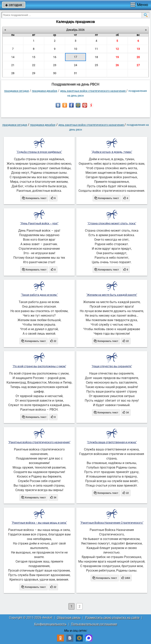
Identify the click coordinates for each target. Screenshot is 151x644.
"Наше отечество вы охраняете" (112, 366)
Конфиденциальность (50, 624)
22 (34, 65)
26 (117, 65)
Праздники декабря (45, 91)
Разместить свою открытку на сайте (112, 618)
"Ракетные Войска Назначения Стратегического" (112, 523)
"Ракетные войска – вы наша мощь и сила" (39, 523)
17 (75, 57)
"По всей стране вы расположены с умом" (39, 366)
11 (96, 49)
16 (55, 57)
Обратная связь (69, 618)
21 (13, 65)
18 (96, 57)
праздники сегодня (17, 91)
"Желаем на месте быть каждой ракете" (112, 295)
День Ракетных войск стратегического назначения (93, 91)
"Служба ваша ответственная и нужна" (112, 442)
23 (55, 65)
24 (75, 65)
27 (138, 65)
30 (55, 73)
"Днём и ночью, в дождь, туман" (112, 152)
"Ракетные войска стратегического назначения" (39, 442)
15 (34, 57)
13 (138, 49)
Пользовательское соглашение (94, 624)
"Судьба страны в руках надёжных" (39, 152)
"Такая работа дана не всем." (39, 295)
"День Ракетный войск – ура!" (39, 223)
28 (13, 73)
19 (117, 57)
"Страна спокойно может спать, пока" (112, 223)
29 (34, 73)
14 (13, 57)
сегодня (14, 5)
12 (117, 49)
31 (75, 73)
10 (75, 49)
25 (96, 65)
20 (138, 57)
